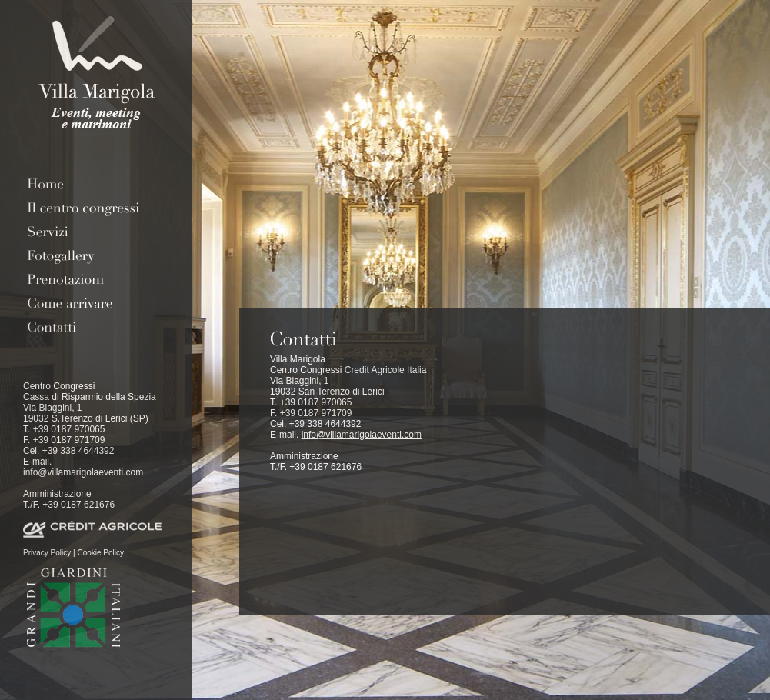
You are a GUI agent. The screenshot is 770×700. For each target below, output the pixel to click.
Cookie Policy (100, 553)
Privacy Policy (47, 553)
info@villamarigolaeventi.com (83, 472)
